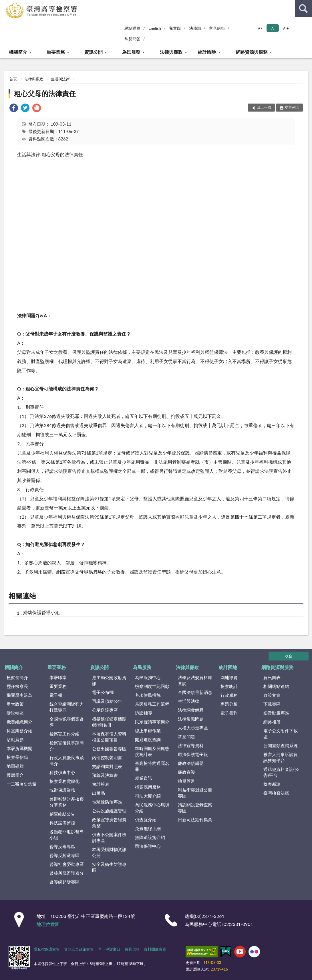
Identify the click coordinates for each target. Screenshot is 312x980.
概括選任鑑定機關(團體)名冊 (109, 722)
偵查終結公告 (62, 814)
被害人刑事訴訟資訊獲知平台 (281, 757)
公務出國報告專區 (109, 749)
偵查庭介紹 (146, 820)
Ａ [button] (273, 28)
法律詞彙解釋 (191, 710)
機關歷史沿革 (19, 695)
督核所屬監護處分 (67, 873)
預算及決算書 (105, 775)
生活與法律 (60, 79)
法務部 (195, 28)
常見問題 (186, 737)
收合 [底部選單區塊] (289, 656)
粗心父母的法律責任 (45, 93)
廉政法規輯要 (191, 763)
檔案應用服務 (148, 787)
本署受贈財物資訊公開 (109, 852)
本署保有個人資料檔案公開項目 (109, 737)
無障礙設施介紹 (150, 837)
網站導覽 (132, 28)
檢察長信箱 (17, 757)
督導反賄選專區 (64, 855)
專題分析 (229, 704)
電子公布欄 (103, 692)
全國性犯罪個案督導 (67, 722)
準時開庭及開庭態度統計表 (152, 751)
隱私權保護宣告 (47, 949)
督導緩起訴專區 (64, 882)
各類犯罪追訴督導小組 (67, 835)
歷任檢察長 (17, 686)
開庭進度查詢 (148, 739)
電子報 (56, 695)
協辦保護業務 (62, 790)
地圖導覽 (15, 766)
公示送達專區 (105, 710)
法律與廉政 (171, 52)
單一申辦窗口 (109, 949)
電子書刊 (229, 713)
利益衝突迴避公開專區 (195, 793)
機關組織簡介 (19, 722)
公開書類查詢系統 (281, 745)
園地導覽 (229, 677)
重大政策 (15, 704)
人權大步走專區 (193, 728)
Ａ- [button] (260, 28)
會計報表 (101, 784)
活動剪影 (15, 739)
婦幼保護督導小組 (41, 612)
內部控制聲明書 (107, 757)
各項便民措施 (148, 695)
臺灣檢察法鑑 (276, 793)
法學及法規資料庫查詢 (195, 680)
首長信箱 (132, 949)
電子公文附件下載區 (281, 734)
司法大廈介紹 (148, 796)
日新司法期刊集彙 (195, 820)
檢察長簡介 (17, 677)
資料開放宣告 (155, 949)
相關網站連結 (276, 686)
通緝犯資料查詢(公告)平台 (281, 772)
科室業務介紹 (19, 731)
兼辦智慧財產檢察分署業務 (67, 802)
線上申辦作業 (148, 731)
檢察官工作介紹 (64, 734)
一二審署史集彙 (22, 784)
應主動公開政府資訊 (109, 680)
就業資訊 (144, 778)
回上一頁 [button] (264, 107)
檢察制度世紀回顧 (152, 686)
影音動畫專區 (276, 713)
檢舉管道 (186, 781)
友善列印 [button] (292, 107)
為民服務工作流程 (152, 704)
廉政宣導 (186, 772)
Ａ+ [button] (285, 28)
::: (5, 4)
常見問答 (132, 39)
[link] (14, 109)
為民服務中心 (148, 677)
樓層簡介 (15, 775)
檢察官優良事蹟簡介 (67, 746)
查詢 (303, 9)
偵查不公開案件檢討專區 (109, 837)
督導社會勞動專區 (67, 864)
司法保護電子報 (193, 754)
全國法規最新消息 (195, 692)
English (155, 28)
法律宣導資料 (191, 745)
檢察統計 (229, 686)
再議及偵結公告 (107, 701)
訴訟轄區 (15, 713)
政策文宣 (272, 695)
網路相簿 (272, 722)
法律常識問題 (191, 719)
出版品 (99, 793)
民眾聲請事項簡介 (152, 722)
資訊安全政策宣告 (79, 949)
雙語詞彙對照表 (107, 766)
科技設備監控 (62, 823)
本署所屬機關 (19, 748)
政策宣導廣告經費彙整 (109, 823)
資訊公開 (94, 52)
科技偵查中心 (62, 772)
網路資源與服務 (252, 52)
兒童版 (175, 28)
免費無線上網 (148, 828)
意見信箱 (217, 28)
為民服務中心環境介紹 (152, 808)
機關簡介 (18, 52)
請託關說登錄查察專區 (195, 808)
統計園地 (207, 52)
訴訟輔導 (144, 713)
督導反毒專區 (62, 846)
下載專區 (272, 704)
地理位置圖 (48, 924)
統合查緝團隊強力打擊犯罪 (67, 707)
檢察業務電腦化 (64, 781)
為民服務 (131, 52)
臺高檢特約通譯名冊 (152, 766)
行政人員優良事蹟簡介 (67, 760)
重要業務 (56, 52)
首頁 (13, 79)
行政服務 (229, 695)
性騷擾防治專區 (107, 802)
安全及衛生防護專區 (109, 867)
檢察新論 (272, 784)
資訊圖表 (272, 677)
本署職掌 (58, 677)
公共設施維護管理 (109, 811)
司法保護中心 (148, 846)
